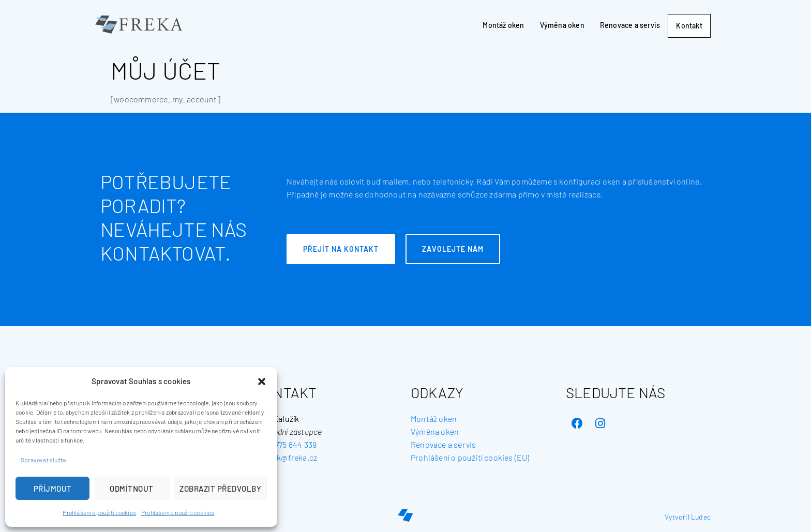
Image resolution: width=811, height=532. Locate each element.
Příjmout (53, 489)
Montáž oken (498, 25)
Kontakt (686, 26)
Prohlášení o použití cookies (99, 512)
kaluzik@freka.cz (286, 457)
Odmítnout (132, 489)
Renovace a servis (624, 25)
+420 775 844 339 (286, 444)
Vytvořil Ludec (688, 517)
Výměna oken (556, 25)
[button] (262, 382)
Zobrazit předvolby (220, 489)
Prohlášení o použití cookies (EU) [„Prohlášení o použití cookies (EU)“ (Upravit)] (470, 457)
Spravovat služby (43, 460)
